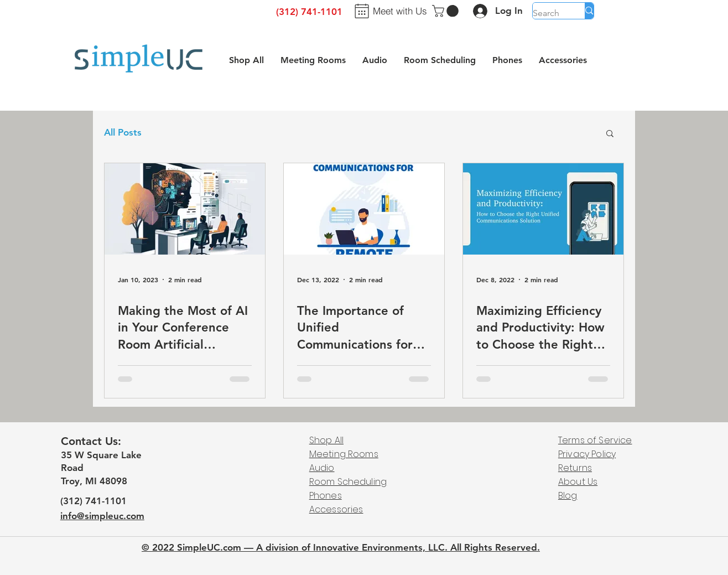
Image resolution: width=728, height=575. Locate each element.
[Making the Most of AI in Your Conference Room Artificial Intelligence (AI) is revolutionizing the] (185, 209)
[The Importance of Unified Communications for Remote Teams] (364, 209)
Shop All (326, 440)
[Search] (547, 13)
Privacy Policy (587, 454)
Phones (326, 496)
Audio (322, 468)
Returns (575, 468)
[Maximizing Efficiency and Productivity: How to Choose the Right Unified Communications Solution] (543, 209)
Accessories (336, 509)
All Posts (123, 132)
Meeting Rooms (344, 454)
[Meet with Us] (389, 11)
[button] (447, 11)
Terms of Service (595, 440)
